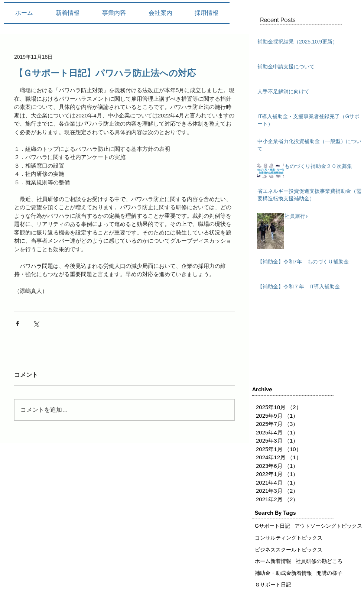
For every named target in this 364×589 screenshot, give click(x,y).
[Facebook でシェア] (18, 323)
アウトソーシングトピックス (328, 526)
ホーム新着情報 (273, 561)
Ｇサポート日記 (273, 585)
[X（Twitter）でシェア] (36, 323)
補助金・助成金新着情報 (283, 573)
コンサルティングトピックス (289, 538)
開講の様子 (329, 573)
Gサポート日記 (272, 526)
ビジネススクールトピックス (289, 550)
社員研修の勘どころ (319, 561)
